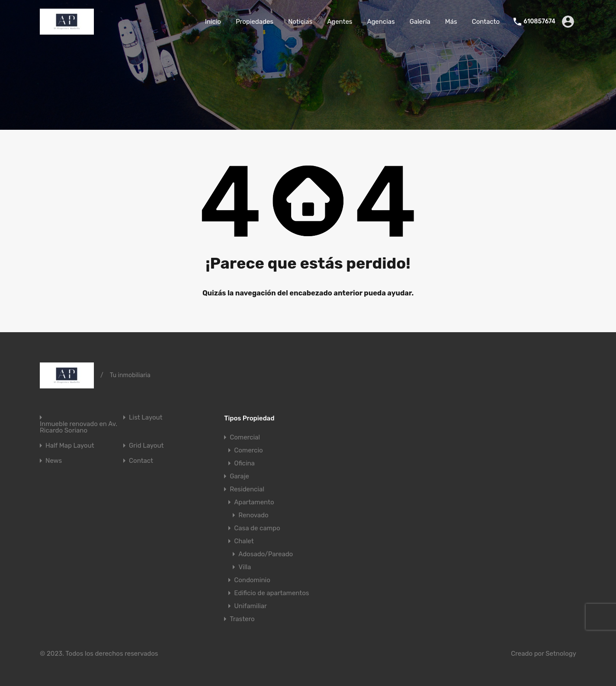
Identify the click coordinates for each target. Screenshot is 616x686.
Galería (420, 22)
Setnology (561, 654)
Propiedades (255, 22)
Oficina (244, 463)
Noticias (300, 22)
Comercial (245, 437)
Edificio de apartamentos (271, 593)
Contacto (486, 22)
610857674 (539, 22)
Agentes (340, 22)
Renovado (253, 515)
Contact (141, 461)
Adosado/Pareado (266, 554)
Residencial (247, 489)
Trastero (242, 619)
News (54, 461)
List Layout (146, 418)
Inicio (213, 22)
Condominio (252, 580)
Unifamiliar (250, 606)
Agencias (381, 22)
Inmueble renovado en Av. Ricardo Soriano (79, 427)
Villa (245, 567)
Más (451, 22)
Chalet (244, 541)
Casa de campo (257, 528)
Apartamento (254, 502)
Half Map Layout (70, 446)
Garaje (239, 476)
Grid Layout (146, 446)
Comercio (248, 450)
